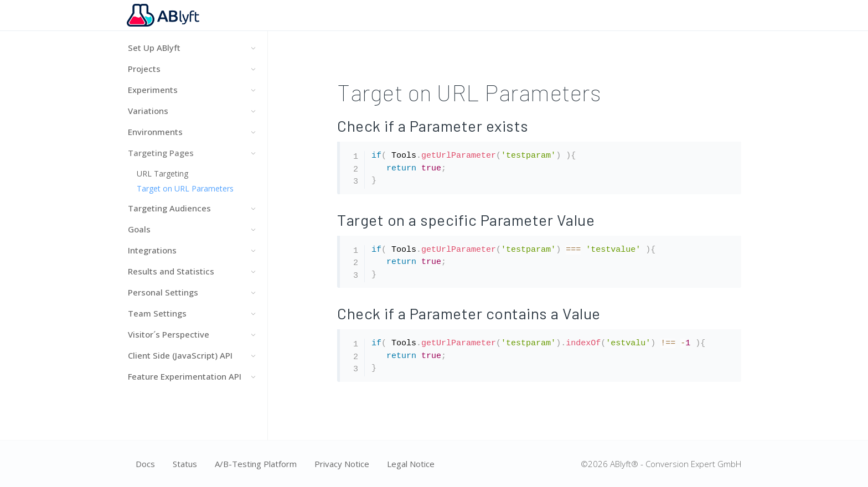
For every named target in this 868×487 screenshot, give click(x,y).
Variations (191, 111)
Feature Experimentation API (191, 376)
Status (185, 464)
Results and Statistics (191, 271)
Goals (191, 229)
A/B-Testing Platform (256, 464)
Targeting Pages (191, 153)
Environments (191, 132)
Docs (145, 464)
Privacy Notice (342, 464)
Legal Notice (411, 464)
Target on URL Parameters (184, 188)
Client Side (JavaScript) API (191, 355)
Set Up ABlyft (191, 48)
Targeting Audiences (191, 208)
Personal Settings (191, 292)
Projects (191, 69)
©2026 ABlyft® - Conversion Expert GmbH (661, 464)
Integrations (191, 250)
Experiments (191, 90)
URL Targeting (161, 173)
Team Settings (191, 313)
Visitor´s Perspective (191, 334)
